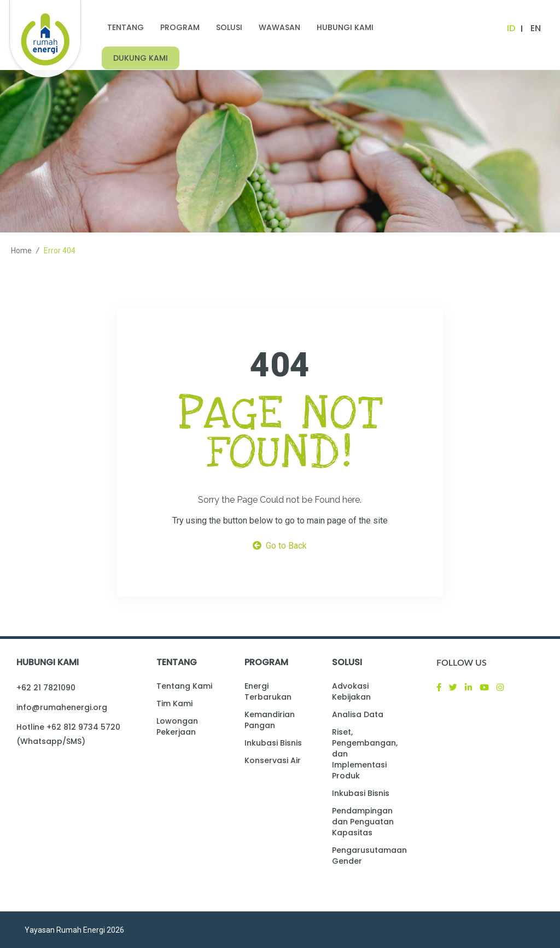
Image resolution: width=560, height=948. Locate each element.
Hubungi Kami (345, 27)
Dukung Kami (141, 58)
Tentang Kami (184, 686)
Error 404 (60, 251)
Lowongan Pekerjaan (177, 726)
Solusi (229, 27)
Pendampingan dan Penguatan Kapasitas (363, 822)
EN (536, 28)
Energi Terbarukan (268, 691)
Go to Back (280, 546)
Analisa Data (358, 714)
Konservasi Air (273, 760)
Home (21, 251)
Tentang (126, 27)
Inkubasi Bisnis (273, 743)
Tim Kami (174, 703)
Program (180, 27)
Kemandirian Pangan (270, 720)
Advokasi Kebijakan (351, 691)
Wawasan (279, 27)
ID (511, 28)
